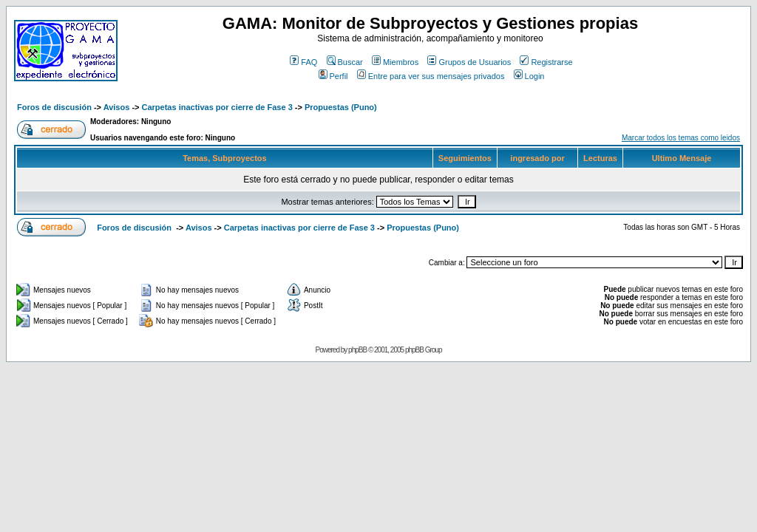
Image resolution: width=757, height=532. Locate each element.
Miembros (395, 62)
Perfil (333, 76)
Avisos (117, 107)
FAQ (303, 62)
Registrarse (546, 62)
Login (529, 76)
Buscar (345, 62)
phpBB (357, 350)
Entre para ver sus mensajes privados (431, 76)
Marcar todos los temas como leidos (681, 138)
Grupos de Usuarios (469, 62)
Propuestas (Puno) (341, 107)
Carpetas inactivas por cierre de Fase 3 (217, 107)
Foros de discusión (54, 107)
